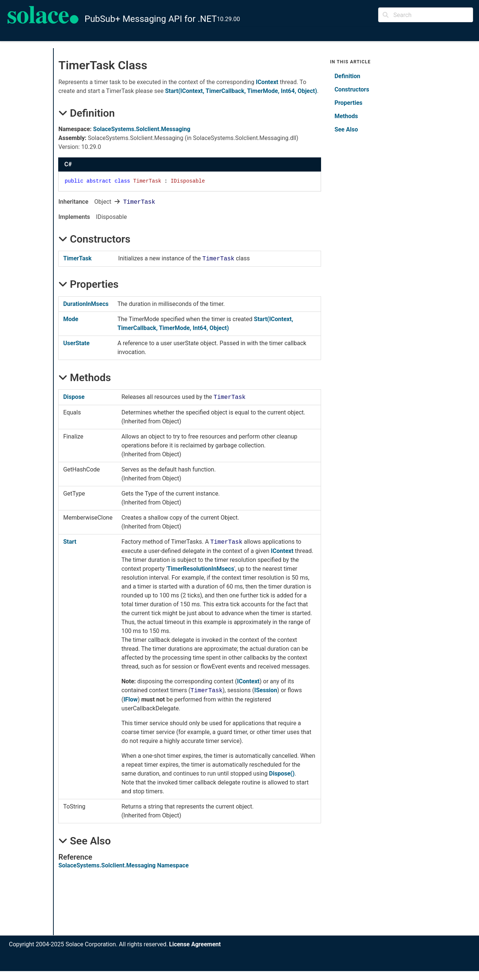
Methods (346, 116)
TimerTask (77, 258)
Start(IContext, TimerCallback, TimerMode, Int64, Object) (241, 91)
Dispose (74, 397)
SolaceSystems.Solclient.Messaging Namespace (123, 865)
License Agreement (195, 944)
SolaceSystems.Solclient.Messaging (142, 129)
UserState (76, 343)
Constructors (352, 89)
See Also (346, 129)
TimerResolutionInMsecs (201, 569)
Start (70, 542)
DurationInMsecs (86, 304)
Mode (71, 319)
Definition (347, 76)
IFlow (131, 699)
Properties (348, 103)
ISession (266, 690)
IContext (267, 82)
